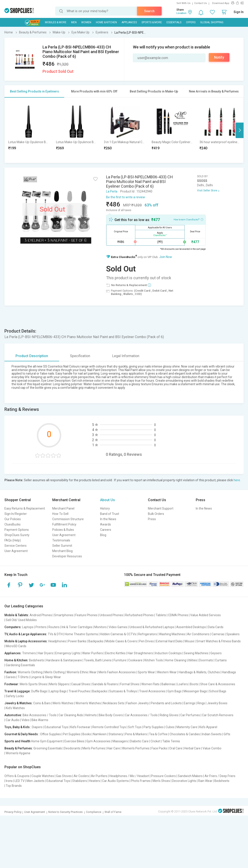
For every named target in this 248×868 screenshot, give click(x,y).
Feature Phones (86, 615)
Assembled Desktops (191, 627)
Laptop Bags (58, 691)
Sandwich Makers (190, 776)
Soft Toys (135, 727)
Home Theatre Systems (81, 634)
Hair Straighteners (140, 653)
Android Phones (41, 615)
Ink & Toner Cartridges (77, 627)
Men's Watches (63, 703)
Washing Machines (172, 634)
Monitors (101, 627)
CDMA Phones (178, 615)
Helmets (91, 715)
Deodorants (72, 748)
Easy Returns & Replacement (25, 508)
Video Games (118, 627)
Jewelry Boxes (217, 703)
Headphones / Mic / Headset (129, 776)
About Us (108, 500)
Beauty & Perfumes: (19, 748)
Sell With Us (183, 3)
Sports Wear (146, 672)
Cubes (170, 727)
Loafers (183, 684)
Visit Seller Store (207, 191)
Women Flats (150, 684)
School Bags (218, 691)
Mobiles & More (56, 22)
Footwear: (12, 684)
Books (87, 734)
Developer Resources (67, 556)
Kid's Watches (15, 708)
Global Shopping (212, 22)
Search (149, 11)
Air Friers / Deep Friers (220, 776)
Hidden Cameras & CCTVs (118, 634)
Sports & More (152, 22)
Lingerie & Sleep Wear (46, 677)
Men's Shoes (161, 781)
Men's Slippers (59, 684)
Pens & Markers (136, 734)
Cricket (155, 741)
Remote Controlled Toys (109, 727)
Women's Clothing (30, 672)
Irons (9, 781)
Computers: (13, 627)
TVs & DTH (55, 634)
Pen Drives (146, 641)
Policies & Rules (63, 530)
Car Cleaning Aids (71, 715)
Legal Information (126, 356)
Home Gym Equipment (47, 741)
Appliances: (13, 653)
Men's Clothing (55, 672)
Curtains (221, 660)
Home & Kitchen (106, 22)
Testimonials (61, 540)
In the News (108, 519)
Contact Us (201, 3)
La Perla (112, 191)
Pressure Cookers (163, 776)
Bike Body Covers (111, 715)
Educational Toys (56, 727)
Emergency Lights (68, 653)
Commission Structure (68, 519)
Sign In (239, 12)
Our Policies (13, 519)
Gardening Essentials (20, 665)
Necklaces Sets (114, 703)
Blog (103, 535)
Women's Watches (88, 703)
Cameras (218, 634)
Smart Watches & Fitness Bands (218, 641)
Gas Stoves (64, 776)
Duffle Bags (39, 691)
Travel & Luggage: (17, 691)
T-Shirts (23, 677)
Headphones (57, 641)
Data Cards (216, 627)
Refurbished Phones (139, 615)
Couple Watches (43, 776)
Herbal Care (192, 748)
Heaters (95, 781)
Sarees (11, 677)
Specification (80, 356)
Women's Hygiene (18, 753)
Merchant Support (161, 508)
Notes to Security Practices (65, 812)
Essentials (174, 22)
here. (237, 480)
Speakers (233, 634)
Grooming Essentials (48, 748)
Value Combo (212, 748)
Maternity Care (187, 727)
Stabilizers (80, 781)
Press (152, 519)
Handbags (229, 672)
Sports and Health (17, 741)
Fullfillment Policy (64, 524)
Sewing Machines (196, 653)
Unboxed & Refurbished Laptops (152, 627)
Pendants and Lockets (166, 703)
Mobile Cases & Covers (121, 641)
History (105, 508)
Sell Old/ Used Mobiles (21, 620)
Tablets (161, 615)
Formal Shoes (130, 684)
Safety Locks (15, 696)
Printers (41, 627)
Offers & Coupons (17, 776)
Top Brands (14, 786)
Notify (219, 57)
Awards (106, 524)
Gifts (227, 734)
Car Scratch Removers (218, 715)
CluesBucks (13, 524)
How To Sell (60, 514)
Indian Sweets (212, 734)
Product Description (32, 356)
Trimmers (29, 653)
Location (181, 13)
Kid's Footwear (80, 727)
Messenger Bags (195, 691)
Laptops (28, 627)
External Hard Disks (169, 641)
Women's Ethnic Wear (82, 672)
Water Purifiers (93, 653)
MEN (74, 22)
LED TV (20, 781)
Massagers (120, 741)
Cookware (135, 660)
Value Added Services (205, 615)
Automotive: (13, 715)
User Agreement (16, 551)
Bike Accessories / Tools (40, 715)
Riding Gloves (169, 715)
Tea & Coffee (158, 734)
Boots (194, 684)
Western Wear (167, 672)
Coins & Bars (42, 703)
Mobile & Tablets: (17, 615)
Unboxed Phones (111, 615)
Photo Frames (141, 781)
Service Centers (15, 546)
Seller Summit (62, 546)
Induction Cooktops (168, 653)
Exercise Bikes (74, 741)
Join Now (166, 257)
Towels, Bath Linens (98, 660)
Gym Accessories (98, 741)
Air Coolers (81, 776)
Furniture (120, 660)
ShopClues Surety (17, 535)
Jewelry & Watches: (18, 703)
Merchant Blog (62, 551)
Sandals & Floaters (105, 684)
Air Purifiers (99, 776)
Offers (191, 22)
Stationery (116, 734)
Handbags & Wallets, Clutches (199, 672)
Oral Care (176, 748)
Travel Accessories (152, 691)
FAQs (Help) (13, 540)
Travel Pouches (79, 691)
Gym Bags (174, 691)
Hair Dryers (46, 653)
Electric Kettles (115, 653)
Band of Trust (110, 514)
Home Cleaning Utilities (181, 660)
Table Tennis (171, 741)
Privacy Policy (13, 812)
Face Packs (159, 748)
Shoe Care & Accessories (218, 684)
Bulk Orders (156, 514)
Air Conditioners (198, 634)
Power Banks (77, 641)
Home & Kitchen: (16, 660)
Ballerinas (168, 684)
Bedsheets (37, 660)
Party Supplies (154, 727)
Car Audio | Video (18, 720)
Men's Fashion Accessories (117, 672)
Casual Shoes (81, 684)
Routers (54, 627)
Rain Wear (205, 781)
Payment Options (17, 530)
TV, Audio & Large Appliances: (26, 634)
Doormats (206, 660)
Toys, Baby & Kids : (18, 727)
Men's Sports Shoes (33, 684)
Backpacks (96, 641)
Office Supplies (50, 734)
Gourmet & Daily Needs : (22, 734)
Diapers (37, 727)
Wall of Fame (113, 812)
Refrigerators (148, 634)
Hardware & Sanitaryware (64, 660)
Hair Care (114, 748)
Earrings (190, 703)
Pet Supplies (72, 734)
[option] (29, 130)
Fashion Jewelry (138, 703)
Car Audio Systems (115, 781)
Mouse (189, 641)
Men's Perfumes (94, 748)
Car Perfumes (190, 715)
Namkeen (100, 734)
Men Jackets (36, 781)
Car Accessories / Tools (141, 715)
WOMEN (86, 22)
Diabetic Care (139, 741)
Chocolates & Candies (185, 734)
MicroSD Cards (16, 646)
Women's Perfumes (136, 748)
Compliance (94, 812)
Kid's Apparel (208, 727)
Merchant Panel (63, 508)
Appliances (129, 22)
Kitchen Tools (154, 660)
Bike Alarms (40, 720)
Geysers (216, 653)
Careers (106, 530)
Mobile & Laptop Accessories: (26, 641)
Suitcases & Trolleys (123, 691)
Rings (201, 703)
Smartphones (64, 615)
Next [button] (240, 130)
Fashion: (11, 672)
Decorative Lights (184, 781)
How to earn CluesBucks (188, 219)
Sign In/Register (16, 514)
